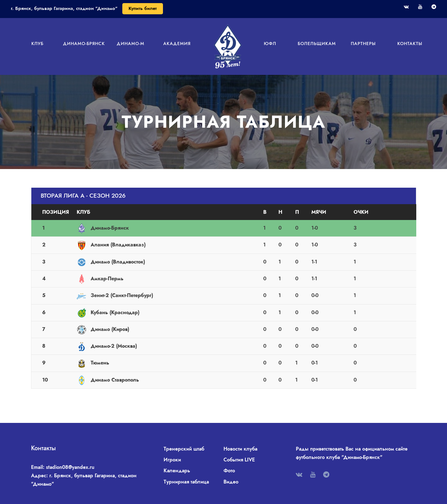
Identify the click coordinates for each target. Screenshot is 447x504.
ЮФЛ (270, 44)
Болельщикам (317, 44)
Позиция (56, 212)
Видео (231, 482)
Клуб (37, 44)
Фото (229, 471)
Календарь (177, 471)
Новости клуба (240, 449)
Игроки (172, 460)
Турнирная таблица (186, 482)
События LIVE (239, 460)
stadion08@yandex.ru (70, 467)
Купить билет (143, 8)
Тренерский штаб (184, 449)
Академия (177, 44)
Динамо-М (131, 44)
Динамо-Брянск (84, 44)
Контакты (410, 44)
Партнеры (363, 44)
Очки (361, 212)
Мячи (319, 212)
